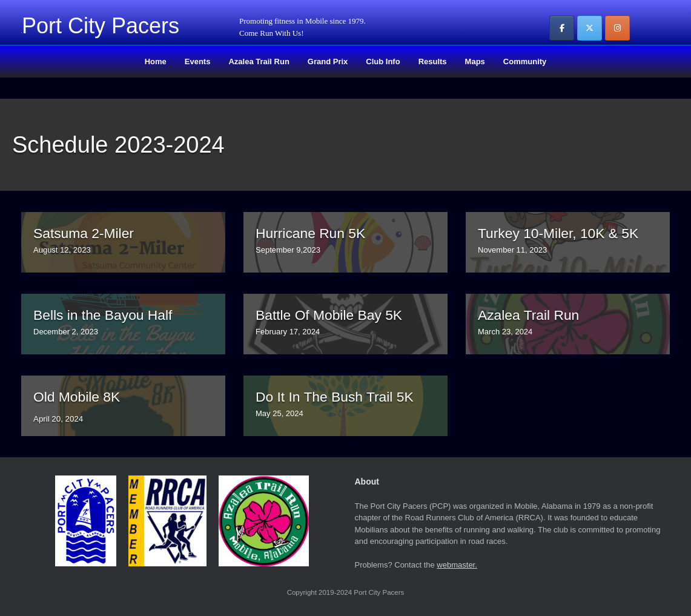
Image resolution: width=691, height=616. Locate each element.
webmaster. (457, 565)
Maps (475, 61)
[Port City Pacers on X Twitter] (590, 28)
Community (525, 61)
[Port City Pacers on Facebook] (562, 28)
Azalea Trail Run (259, 61)
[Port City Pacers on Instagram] (617, 28)
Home (156, 61)
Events (198, 61)
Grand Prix (328, 61)
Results (433, 61)
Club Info (383, 61)
